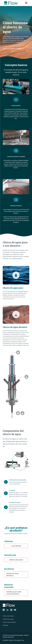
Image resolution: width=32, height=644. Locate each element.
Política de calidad (8, 616)
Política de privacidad (9, 622)
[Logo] (16, 606)
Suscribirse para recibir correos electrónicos (14, 593)
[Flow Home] (11, 3)
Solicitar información (16, 560)
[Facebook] (4, 610)
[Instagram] (11, 610)
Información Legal (8, 619)
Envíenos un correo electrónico (13, 575)
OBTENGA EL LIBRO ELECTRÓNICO (12, 49)
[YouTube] (15, 610)
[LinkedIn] (8, 610)
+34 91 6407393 (16, 546)
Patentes (5, 625)
